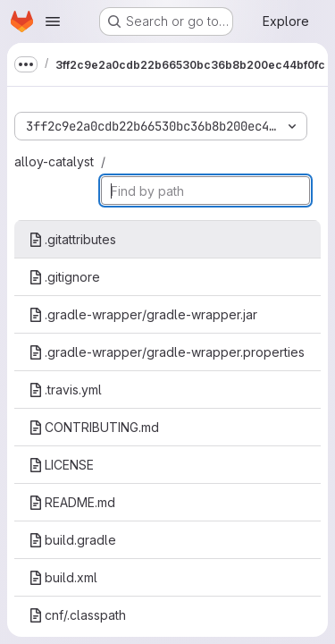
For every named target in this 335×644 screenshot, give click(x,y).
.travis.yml (65, 390)
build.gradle (72, 540)
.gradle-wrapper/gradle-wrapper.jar (143, 314)
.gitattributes (72, 239)
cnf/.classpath (77, 615)
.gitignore (64, 277)
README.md (72, 502)
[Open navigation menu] (53, 21)
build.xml (63, 577)
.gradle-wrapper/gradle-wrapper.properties (167, 352)
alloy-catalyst (54, 161)
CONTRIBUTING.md (94, 427)
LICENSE (61, 465)
